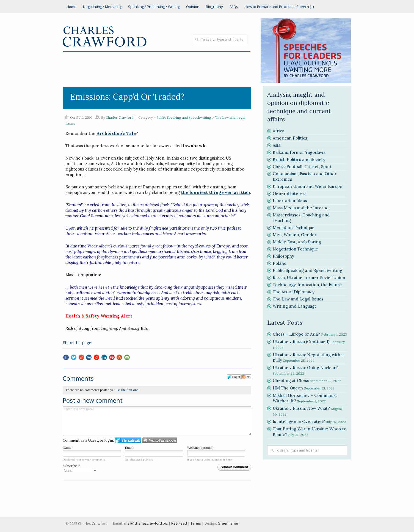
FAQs (234, 7)
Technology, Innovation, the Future (307, 285)
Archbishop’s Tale (116, 133)
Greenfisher (228, 523)
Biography (214, 7)
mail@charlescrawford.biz (146, 523)
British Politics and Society (299, 159)
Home (71, 7)
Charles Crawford (120, 117)
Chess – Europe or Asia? (296, 334)
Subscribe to (80, 468)
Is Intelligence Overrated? (299, 421)
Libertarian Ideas (290, 201)
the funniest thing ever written (216, 192)
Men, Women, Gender (295, 235)
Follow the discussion (246, 377)
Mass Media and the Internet (301, 208)
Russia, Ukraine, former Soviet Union (309, 278)
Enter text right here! (157, 421)
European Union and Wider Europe (307, 186)
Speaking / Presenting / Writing (154, 7)
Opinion (193, 7)
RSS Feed (179, 523)
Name (67, 448)
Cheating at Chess (291, 381)
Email (129, 448)
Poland (280, 263)
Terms (196, 523)
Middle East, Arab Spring (297, 242)
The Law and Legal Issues (298, 299)
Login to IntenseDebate (128, 440)
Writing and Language (295, 306)
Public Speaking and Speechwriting (184, 117)
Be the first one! (128, 390)
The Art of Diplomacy (294, 292)
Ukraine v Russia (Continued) (301, 342)
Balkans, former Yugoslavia (299, 152)
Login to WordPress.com (160, 440)
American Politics (290, 138)
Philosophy (283, 256)
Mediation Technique (294, 228)
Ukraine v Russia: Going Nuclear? (305, 368)
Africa (278, 131)
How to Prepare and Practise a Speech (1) (279, 7)
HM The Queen (288, 388)
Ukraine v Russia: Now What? (301, 408)
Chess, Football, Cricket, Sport (302, 167)
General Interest (289, 193)
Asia (277, 145)
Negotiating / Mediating (102, 7)
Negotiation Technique (295, 249)
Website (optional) (200, 448)
